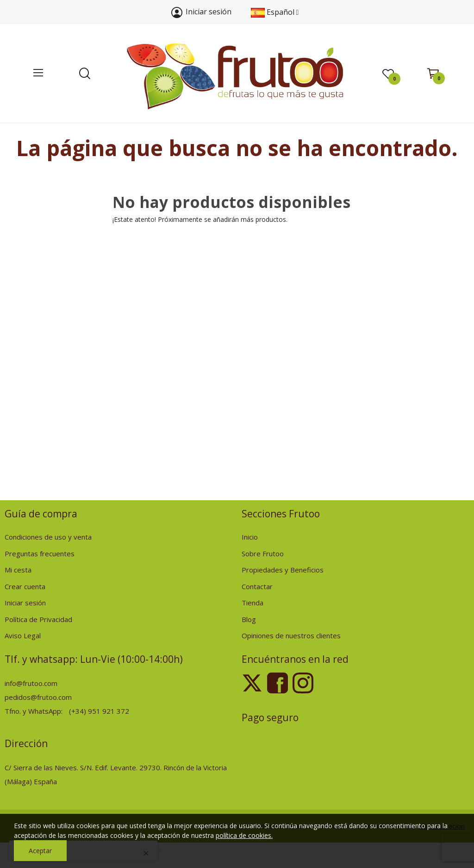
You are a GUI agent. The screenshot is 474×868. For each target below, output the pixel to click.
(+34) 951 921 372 (99, 711)
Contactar (257, 586)
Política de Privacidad (38, 619)
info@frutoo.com (31, 683)
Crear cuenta (25, 586)
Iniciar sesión (25, 603)
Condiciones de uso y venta (48, 537)
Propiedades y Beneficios (283, 570)
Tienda (253, 603)
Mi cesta (18, 570)
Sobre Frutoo (263, 554)
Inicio (250, 537)
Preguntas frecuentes (40, 554)
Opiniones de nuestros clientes (291, 635)
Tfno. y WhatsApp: (34, 711)
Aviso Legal (23, 635)
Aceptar (40, 851)
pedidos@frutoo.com (38, 697)
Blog (249, 619)
